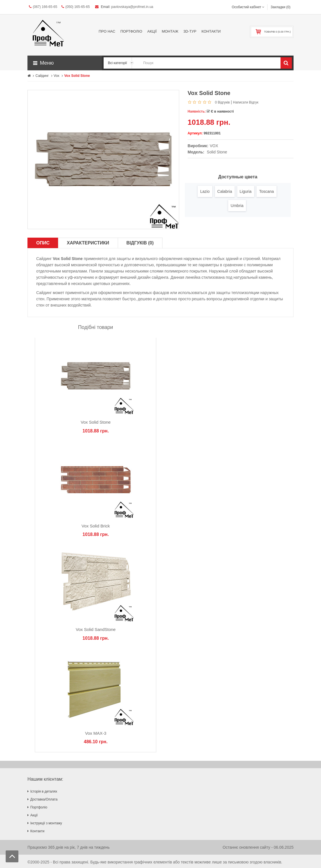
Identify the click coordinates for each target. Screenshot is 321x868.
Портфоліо (39, 807)
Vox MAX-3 (96, 733)
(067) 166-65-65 (43, 7)
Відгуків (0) (140, 243)
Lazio (205, 191)
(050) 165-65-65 (76, 7)
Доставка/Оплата (44, 799)
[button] (65, 63)
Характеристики (88, 243)
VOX (214, 146)
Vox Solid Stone (96, 422)
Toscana (266, 191)
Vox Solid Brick (96, 526)
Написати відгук (246, 102)
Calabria (225, 191)
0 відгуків (222, 102)
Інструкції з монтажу (46, 823)
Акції (34, 815)
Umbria (237, 206)
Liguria (246, 191)
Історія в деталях (44, 791)
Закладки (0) (281, 7)
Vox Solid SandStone (96, 629)
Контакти (37, 831)
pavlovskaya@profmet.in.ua (132, 7)
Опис (43, 243)
